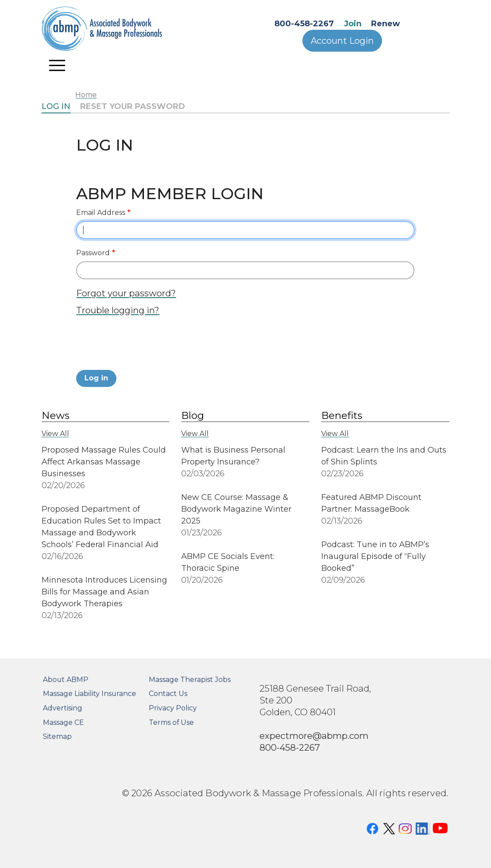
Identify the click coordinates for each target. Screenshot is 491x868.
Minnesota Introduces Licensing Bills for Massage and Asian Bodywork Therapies (104, 592)
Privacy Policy (173, 708)
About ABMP (66, 680)
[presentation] (143, 345)
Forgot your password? (126, 293)
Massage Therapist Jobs (190, 680)
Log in (56, 106)
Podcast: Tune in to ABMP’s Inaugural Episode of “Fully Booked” (375, 556)
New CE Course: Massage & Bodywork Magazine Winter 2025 (236, 509)
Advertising (63, 708)
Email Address (101, 213)
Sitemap (57, 736)
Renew (386, 24)
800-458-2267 (304, 24)
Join (353, 24)
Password (93, 253)
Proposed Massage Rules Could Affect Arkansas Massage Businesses (104, 462)
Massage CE (63, 722)
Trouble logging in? (118, 310)
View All (55, 434)
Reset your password (133, 106)
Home (86, 95)
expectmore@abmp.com (314, 736)
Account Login (342, 41)
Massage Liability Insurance (89, 694)
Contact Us (168, 694)
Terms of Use (171, 722)
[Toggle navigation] (57, 65)
